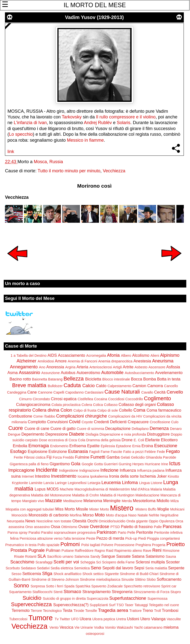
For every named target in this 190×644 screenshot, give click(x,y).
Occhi (92, 521)
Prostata (19, 550)
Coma (139, 410)
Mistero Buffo (146, 509)
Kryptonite (20, 483)
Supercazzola (98, 599)
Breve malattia (29, 385)
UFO (75, 619)
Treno (148, 610)
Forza (57, 457)
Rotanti (31, 556)
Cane (32, 392)
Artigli (117, 367)
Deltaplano (140, 429)
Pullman (53, 550)
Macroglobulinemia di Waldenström (102, 489)
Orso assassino (37, 527)
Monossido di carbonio (48, 515)
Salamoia (82, 556)
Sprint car (169, 586)
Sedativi (43, 568)
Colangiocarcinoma (33, 404)
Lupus (40, 489)
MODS (53, 489)
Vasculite (174, 619)
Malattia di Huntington (117, 495)
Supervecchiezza (31, 604)
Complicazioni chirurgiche (82, 416)
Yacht (138, 627)
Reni (157, 550)
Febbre (150, 452)
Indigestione (69, 470)
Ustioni (133, 619)
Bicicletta (93, 379)
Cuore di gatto (63, 428)
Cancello (171, 386)
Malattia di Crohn (86, 495)
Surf (112, 605)
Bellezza (74, 379)
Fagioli (94, 452)
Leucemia (111, 483)
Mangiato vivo (33, 501)
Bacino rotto (20, 379)
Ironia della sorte (124, 476)
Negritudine (169, 515)
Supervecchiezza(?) (71, 605)
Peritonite (144, 532)
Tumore (41, 618)
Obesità (79, 521)
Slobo (151, 579)
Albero (126, 355)
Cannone (45, 392)
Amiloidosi (46, 361)
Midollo (163, 501)
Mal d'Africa (140, 489)
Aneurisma (163, 361)
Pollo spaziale (49, 545)
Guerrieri (111, 464)
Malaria (156, 489)
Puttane (68, 551)
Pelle (131, 533)
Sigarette (112, 574)
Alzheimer (26, 361)
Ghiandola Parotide (161, 457)
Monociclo (20, 515)
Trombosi (170, 610)
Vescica (67, 627)
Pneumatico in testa (21, 545)
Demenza (159, 428)
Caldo (101, 386)
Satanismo (155, 556)
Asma (12, 373)
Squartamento (20, 592)
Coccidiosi (116, 399)
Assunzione (50, 373)
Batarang (55, 379)
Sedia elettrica (62, 568)
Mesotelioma (144, 501)
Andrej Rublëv (98, 123)
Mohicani (177, 509)
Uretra (121, 619)
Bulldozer (55, 386)
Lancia (48, 483)
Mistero (122, 508)
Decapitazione (118, 428)
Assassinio (29, 373)
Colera (87, 405)
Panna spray (17, 533)
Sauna (171, 556)
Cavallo (147, 392)
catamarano (153, 627)
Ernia (136, 446)
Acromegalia (96, 355)
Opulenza (167, 521)
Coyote (87, 422)
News (30, 521)
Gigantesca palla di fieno (29, 464)
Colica (98, 405)
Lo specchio (21, 134)
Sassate (124, 556)
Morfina (76, 515)
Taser (129, 605)
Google (87, 464)
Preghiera (143, 545)
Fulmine (82, 457)
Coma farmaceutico (164, 410)
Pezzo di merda (110, 538)
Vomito (110, 627)
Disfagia (92, 434)
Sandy (95, 556)
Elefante (153, 440)
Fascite (116, 452)
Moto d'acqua (117, 515)
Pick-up (131, 538)
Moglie (163, 509)
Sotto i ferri (55, 586)
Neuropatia (16, 521)
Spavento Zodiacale (107, 586)
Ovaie (83, 527)
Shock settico (93, 574)
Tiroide (79, 611)
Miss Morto (65, 509)
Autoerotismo (88, 373)
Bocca (137, 379)
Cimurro (25, 399)
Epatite (93, 446)
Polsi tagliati (91, 545)
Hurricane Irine (156, 464)
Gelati (125, 457)
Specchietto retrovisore (142, 586)
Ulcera (85, 619)
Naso (132, 515)
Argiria (70, 367)
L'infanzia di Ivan (30, 123)
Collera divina (46, 410)
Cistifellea (85, 399)
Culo (175, 422)
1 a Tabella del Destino (29, 355)
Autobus (68, 373)
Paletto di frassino (137, 527)
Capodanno (74, 392)
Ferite (18, 457)
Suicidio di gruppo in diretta (64, 599)
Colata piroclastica (66, 405)
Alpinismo (170, 355)
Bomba (150, 379)
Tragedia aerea (113, 610)
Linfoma (130, 483)
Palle (158, 527)
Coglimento (157, 398)
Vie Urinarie (84, 627)
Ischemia (148, 476)
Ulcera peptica (104, 619)
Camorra (155, 386)
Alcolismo (141, 355)
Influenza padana (151, 470)
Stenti (58, 592)
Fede (161, 452)
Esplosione (37, 451)
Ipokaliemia (99, 476)
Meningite (112, 501)
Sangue (108, 556)
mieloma (171, 627)
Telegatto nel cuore (164, 605)
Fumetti (98, 457)
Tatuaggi (141, 605)
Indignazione (89, 470)
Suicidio (32, 598)
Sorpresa (38, 586)
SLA (42, 556)
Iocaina (83, 476)
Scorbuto (13, 568)
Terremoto (21, 610)
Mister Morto (99, 509)
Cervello (175, 392)
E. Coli (139, 440)
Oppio (153, 521)
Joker (162, 476)
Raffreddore (84, 551)
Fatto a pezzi (133, 452)
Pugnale (36, 550)
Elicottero (169, 440)
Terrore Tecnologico (46, 611)
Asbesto (141, 367)
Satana (138, 556)
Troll (157, 611)
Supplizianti (99, 605)
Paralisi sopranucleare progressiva (68, 533)
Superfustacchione (128, 598)
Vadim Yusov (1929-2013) (95, 17)
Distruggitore (158, 434)
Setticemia (32, 574)
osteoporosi (95, 634)
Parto (122, 533)
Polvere (107, 545)
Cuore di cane (37, 428)
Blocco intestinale (116, 379)
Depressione (57, 434)
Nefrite (154, 515)
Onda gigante (137, 521)
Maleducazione (148, 495)
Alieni (155, 355)
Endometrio (59, 446)
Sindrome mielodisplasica (100, 579)
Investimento (64, 476)
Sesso (16, 574)
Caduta (72, 385)
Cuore (16, 428)
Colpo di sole (107, 410)
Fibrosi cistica (35, 457)
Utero (145, 619)
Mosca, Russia (48, 162)
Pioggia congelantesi (163, 538)
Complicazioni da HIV (125, 416)
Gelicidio (138, 457)
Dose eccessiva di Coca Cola (62, 440)
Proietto (175, 544)
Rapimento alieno (128, 551)
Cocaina (101, 399)
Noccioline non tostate (54, 521)
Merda (127, 501)
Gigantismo (60, 464)
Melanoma (93, 501)
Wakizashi (125, 627)
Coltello (126, 410)
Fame (105, 452)
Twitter (65, 619)
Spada (69, 586)
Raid (110, 551)
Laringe (61, 483)
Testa (68, 610)
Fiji (49, 457)
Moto (100, 515)
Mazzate (53, 501)
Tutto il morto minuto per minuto (69, 171)
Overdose (99, 527)
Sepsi (139, 568)
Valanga (158, 619)
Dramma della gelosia (103, 440)
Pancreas (172, 527)
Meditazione (73, 501)
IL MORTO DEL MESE (95, 5)
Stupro (176, 592)
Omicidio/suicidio (112, 521)
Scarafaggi (44, 562)
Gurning (125, 464)
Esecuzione (166, 446)
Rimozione (171, 551)
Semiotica (82, 568)
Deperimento (33, 434)
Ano (42, 367)
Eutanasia (78, 451)
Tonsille (91, 611)
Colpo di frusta (85, 410)
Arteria (82, 367)
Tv (57, 619)
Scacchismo (22, 562)
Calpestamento (119, 386)
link (11, 152)
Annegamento (24, 367)
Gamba (113, 457)
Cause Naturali (122, 392)
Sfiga (47, 574)
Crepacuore (138, 422)
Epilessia (108, 446)
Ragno (100, 551)
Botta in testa (169, 379)
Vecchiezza (114, 171)
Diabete (77, 434)
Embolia (20, 446)
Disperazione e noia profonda (123, 434)
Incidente (47, 470)
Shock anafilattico (67, 574)
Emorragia (39, 446)
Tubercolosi (18, 619)
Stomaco (72, 592)
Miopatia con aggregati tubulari (30, 509)
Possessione (124, 545)
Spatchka (83, 586)
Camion (139, 386)
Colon (66, 410)
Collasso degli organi (137, 404)
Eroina (147, 446)
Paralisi (34, 533)
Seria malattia (156, 568)
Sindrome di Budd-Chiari (139, 574)
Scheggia (88, 562)
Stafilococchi (42, 592)
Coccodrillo (134, 399)
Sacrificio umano (60, 556)
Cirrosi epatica (64, 399)
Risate (19, 556)
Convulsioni (58, 422)
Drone (127, 440)
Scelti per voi (66, 562)
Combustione (20, 416)
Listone (156, 483)
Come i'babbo (44, 416)
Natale (143, 515)
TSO (120, 605)
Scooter (173, 562)
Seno (96, 568)
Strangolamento (96, 592)
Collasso (111, 405)
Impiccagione (22, 470)
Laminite (36, 483)
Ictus (175, 463)
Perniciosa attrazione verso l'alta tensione (52, 538)
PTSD (115, 527)
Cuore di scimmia (90, 429)
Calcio (89, 386)
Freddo (69, 457)
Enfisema (78, 446)
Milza (175, 501)
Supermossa (157, 599)
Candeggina (17, 392)
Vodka (99, 627)
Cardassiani (94, 392)
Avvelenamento (169, 373)
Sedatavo (28, 568)
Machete (67, 489)
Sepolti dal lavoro (118, 568)
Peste (91, 538)
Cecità (160, 392)
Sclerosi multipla (150, 562)
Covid (75, 422)
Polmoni (70, 544)
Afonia (113, 355)
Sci (98, 562)
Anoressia (55, 367)
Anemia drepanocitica (115, 361)
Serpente (176, 568)
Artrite (128, 367)
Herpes (138, 464)
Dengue (14, 434)
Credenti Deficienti (110, 422)
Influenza (128, 470)
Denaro (176, 429)
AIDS (52, 355)
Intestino (42, 476)
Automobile (112, 373)
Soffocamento (169, 579)
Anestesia (142, 361)
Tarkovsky (72, 117)
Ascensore (157, 367)
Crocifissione (160, 422)
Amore (61, 361)
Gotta (98, 464)
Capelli (59, 392)
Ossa (55, 527)
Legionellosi (77, 483)
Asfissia (173, 367)
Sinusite (128, 579)
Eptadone (124, 446)
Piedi (142, 538)
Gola (76, 464)
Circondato (41, 399)
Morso (88, 515)
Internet (28, 476)
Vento (54, 627)
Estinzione (58, 451)
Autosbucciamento (139, 373)
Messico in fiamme (85, 140)
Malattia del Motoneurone (51, 495)
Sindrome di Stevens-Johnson (55, 579)
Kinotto (173, 476)
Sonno (21, 586)
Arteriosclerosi (101, 367)
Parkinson (107, 532)
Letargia (94, 483)
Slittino (140, 579)
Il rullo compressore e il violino (126, 117)
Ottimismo (69, 527)
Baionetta (39, 379)
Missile (82, 509)
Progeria (159, 545)
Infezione (109, 470)
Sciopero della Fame (118, 562)
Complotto (37, 422)
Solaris (124, 123)
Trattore (136, 611)
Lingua (144, 483)
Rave (147, 551)
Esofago (18, 451)
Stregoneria (122, 592)
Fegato (173, 451)
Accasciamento (71, 355)
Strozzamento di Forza (152, 592)
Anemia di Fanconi (83, 361)
